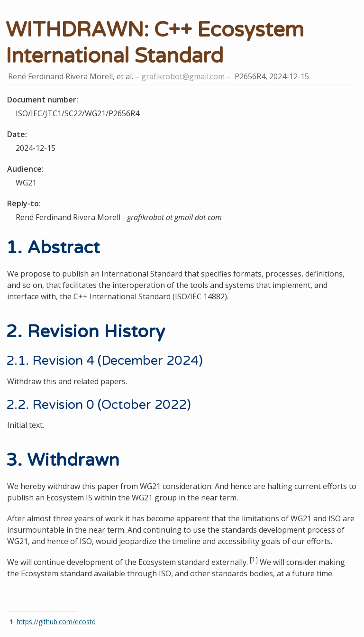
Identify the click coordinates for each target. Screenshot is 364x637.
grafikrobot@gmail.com (183, 76)
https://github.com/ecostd (56, 622)
